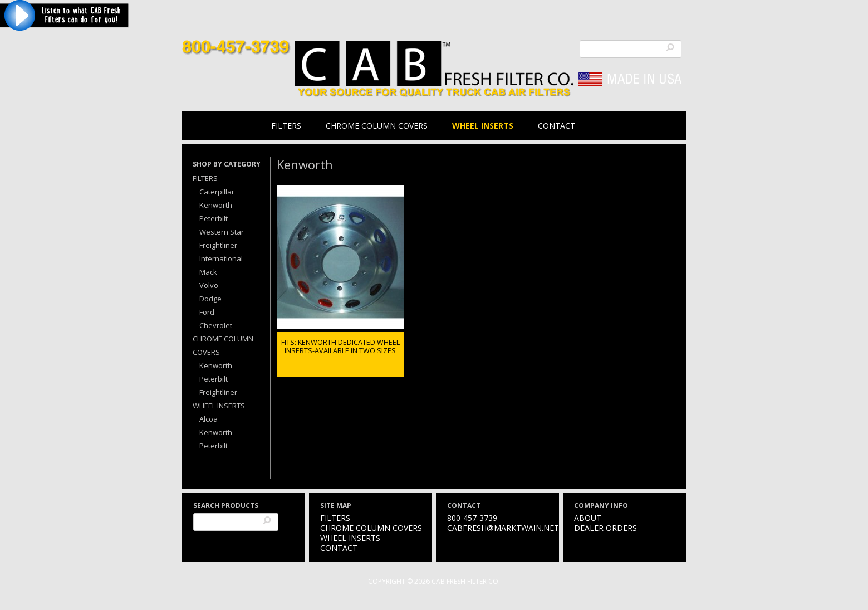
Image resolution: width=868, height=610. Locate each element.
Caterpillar (217, 192)
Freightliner (218, 245)
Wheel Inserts (483, 126)
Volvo (209, 285)
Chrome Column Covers (377, 126)
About (588, 518)
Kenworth (216, 205)
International (221, 258)
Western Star (222, 232)
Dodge (210, 299)
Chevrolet (216, 325)
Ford (207, 312)
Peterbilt (214, 218)
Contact (556, 126)
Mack (208, 272)
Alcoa (209, 419)
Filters (286, 126)
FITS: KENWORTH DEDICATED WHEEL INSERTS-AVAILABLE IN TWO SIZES (340, 347)
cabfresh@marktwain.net (503, 528)
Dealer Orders (605, 528)
